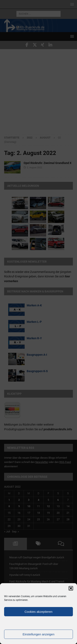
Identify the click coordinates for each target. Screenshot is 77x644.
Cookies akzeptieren (39, 612)
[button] (71, 588)
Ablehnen (38, 623)
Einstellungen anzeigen (38, 634)
